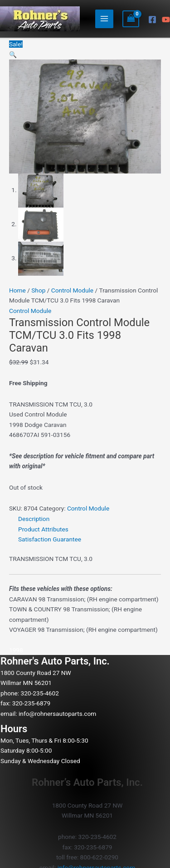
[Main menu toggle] (104, 19)
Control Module (72, 290)
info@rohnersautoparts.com (57, 714)
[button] (13, 55)
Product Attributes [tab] (43, 529)
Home (17, 290)
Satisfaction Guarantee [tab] (50, 539)
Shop (38, 290)
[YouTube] (166, 20)
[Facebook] (152, 20)
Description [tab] (34, 519)
